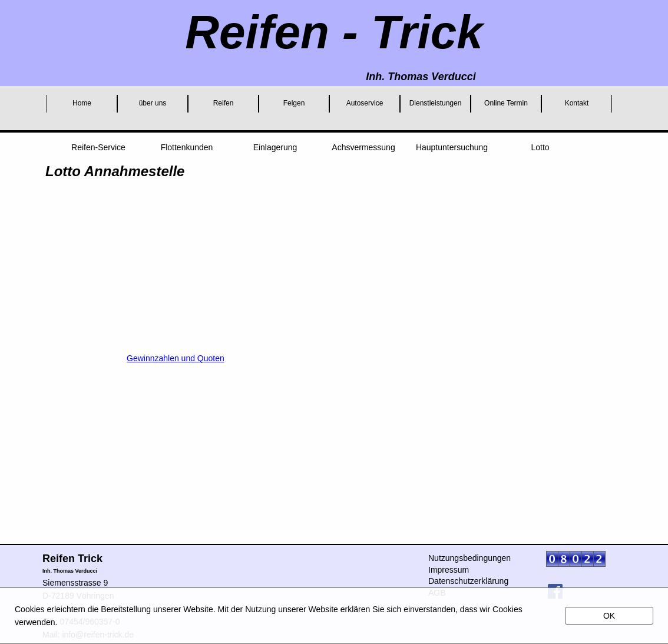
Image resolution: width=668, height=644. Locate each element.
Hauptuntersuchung (452, 147)
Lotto (540, 147)
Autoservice (365, 103)
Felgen (294, 103)
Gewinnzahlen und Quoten (176, 358)
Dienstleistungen (436, 103)
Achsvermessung (363, 147)
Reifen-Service (98, 147)
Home (82, 103)
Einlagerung (275, 147)
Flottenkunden (187, 147)
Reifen (224, 103)
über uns (153, 103)
